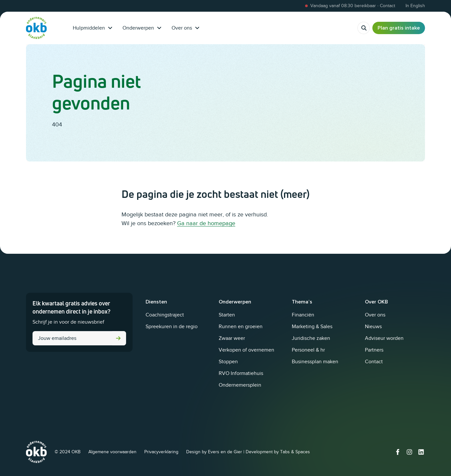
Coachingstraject (165, 315)
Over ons (185, 28)
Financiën (303, 315)
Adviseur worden (384, 338)
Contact (374, 362)
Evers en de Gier (225, 452)
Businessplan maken (315, 362)
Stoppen (228, 362)
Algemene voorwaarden (112, 452)
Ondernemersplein (240, 385)
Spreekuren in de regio (172, 327)
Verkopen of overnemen (246, 350)
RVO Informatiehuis (241, 373)
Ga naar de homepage (206, 223)
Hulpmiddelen (92, 28)
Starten (227, 315)
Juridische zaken (311, 338)
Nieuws (373, 327)
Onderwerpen (142, 28)
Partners (374, 350)
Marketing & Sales (312, 327)
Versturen (118, 338)
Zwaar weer (232, 338)
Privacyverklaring (161, 452)
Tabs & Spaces (295, 452)
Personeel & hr (308, 350)
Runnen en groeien (241, 327)
